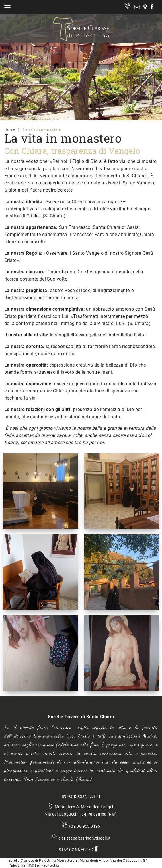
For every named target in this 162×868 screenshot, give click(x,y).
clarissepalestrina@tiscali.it (85, 838)
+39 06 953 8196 (84, 826)
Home (10, 129)
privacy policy (48, 865)
